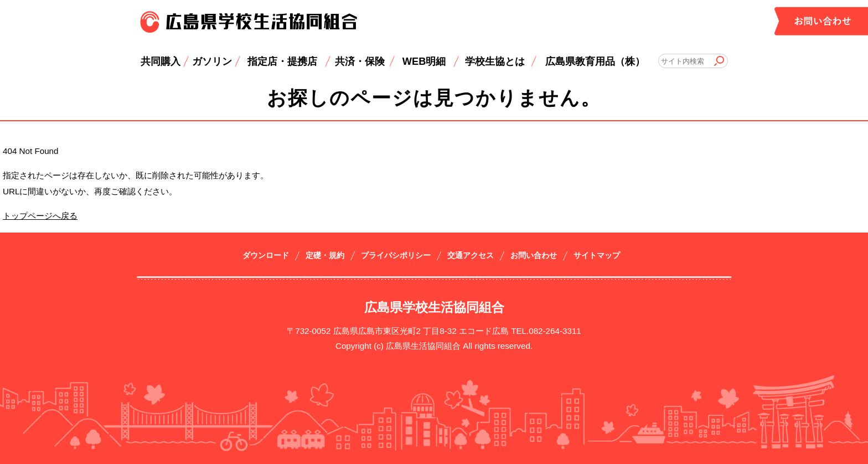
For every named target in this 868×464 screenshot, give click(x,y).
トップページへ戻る (40, 216)
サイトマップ (597, 256)
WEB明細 (424, 61)
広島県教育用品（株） (595, 61)
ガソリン (212, 61)
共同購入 (161, 61)
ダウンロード (266, 256)
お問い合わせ (534, 256)
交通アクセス (471, 256)
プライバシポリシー (396, 256)
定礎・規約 (325, 256)
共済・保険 (360, 61)
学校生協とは (495, 61)
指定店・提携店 (282, 61)
